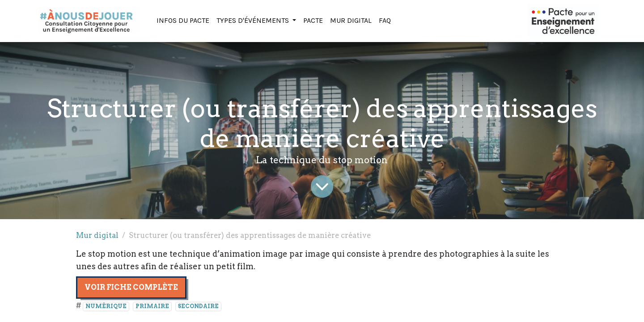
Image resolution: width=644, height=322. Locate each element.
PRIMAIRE (152, 306)
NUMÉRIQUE (106, 306)
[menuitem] (183, 21)
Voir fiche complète (131, 287)
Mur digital (97, 235)
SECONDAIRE (198, 306)
